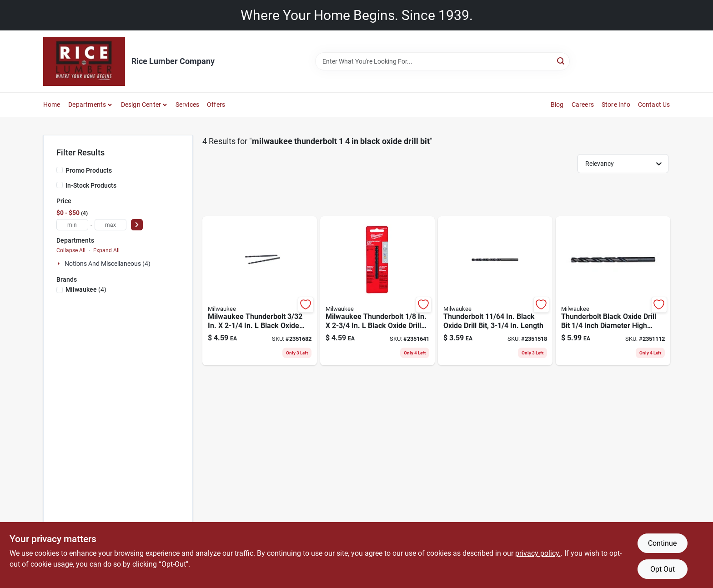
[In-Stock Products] (60, 185)
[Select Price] (137, 225)
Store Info (616, 105)
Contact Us (654, 105)
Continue (662, 543)
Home (52, 105)
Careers (583, 105)
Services (188, 105)
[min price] (72, 225)
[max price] (110, 225)
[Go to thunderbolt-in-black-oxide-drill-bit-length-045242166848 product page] (495, 291)
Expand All (106, 250)
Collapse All (71, 250)
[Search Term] (442, 61)
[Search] (561, 61)
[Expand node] (60, 264)
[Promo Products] (60, 170)
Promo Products (89, 170)
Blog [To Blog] (557, 105)
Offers (216, 105)
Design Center (141, 105)
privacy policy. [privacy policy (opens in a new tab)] (538, 553)
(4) (86, 289)
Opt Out (663, 569)
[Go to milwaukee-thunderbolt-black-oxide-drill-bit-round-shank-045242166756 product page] (260, 291)
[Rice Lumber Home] (84, 61)
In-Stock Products (91, 185)
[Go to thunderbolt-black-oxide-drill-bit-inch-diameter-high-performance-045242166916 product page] (613, 291)
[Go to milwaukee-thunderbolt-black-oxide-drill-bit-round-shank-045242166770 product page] (377, 291)
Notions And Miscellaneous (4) (108, 264)
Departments (87, 105)
